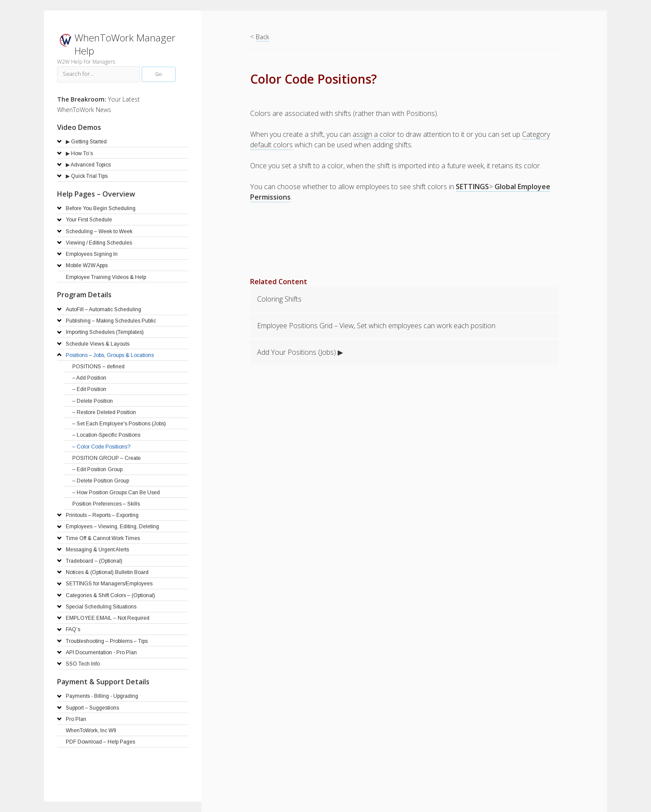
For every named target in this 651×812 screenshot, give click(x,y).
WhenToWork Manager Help (125, 44)
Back (263, 37)
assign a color (374, 134)
